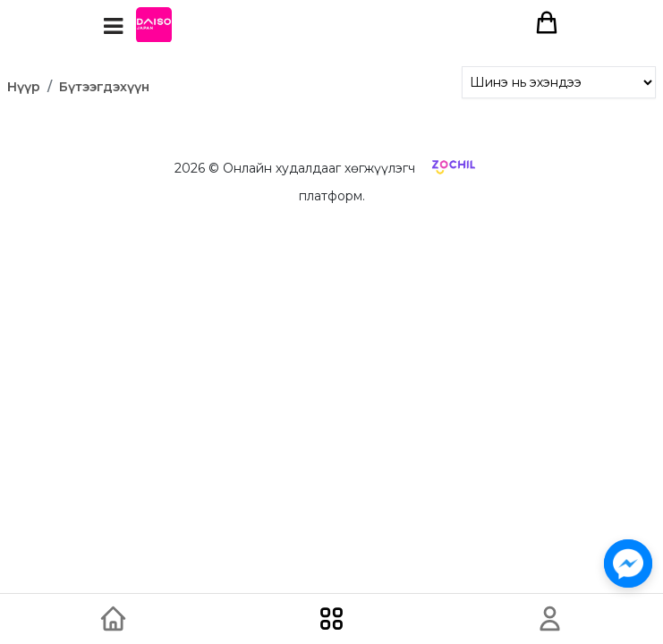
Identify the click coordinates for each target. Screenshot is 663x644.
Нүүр (24, 87)
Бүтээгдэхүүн (104, 87)
